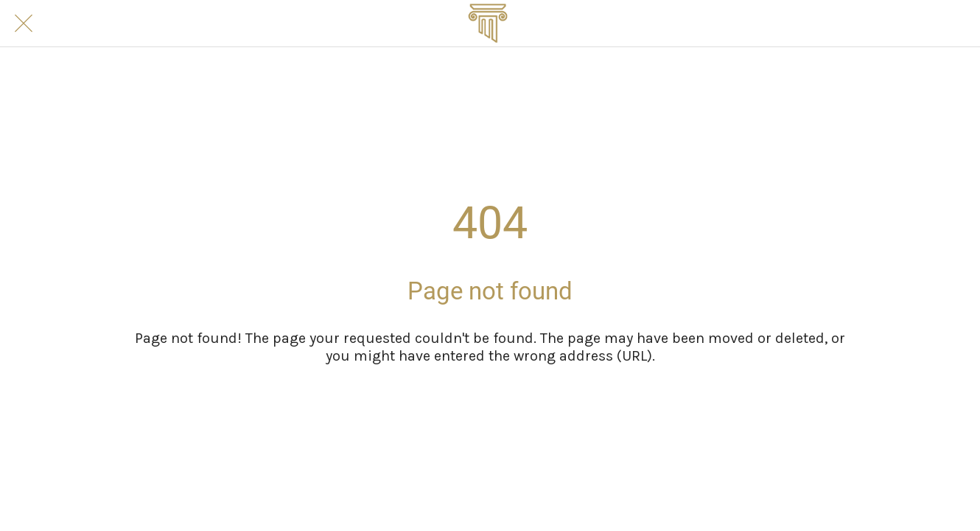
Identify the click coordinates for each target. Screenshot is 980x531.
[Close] (24, 24)
